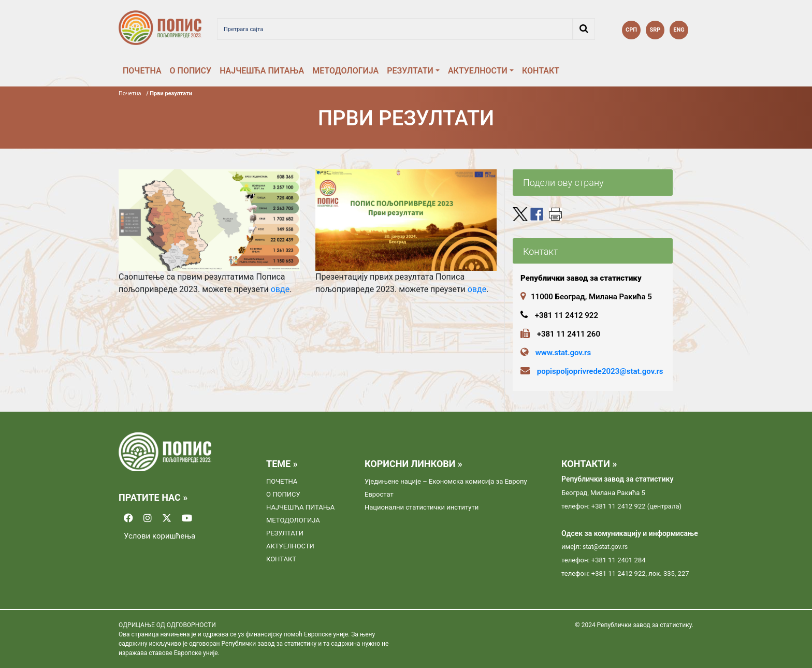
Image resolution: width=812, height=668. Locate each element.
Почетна (130, 93)
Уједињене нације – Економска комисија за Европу (446, 481)
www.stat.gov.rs (563, 353)
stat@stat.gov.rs (605, 547)
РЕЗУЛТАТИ (410, 71)
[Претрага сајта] (395, 29)
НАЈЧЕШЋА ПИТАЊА (262, 71)
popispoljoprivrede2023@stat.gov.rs (600, 371)
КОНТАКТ (541, 71)
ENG (679, 30)
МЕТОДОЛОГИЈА (345, 71)
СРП (631, 30)
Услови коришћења (160, 536)
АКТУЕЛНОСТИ (478, 71)
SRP (655, 30)
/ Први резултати (169, 93)
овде (280, 289)
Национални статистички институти (422, 507)
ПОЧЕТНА (142, 71)
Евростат (379, 494)
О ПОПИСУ (191, 71)
